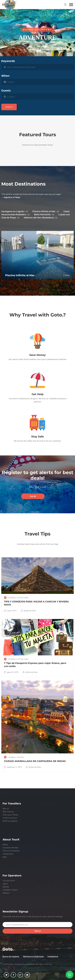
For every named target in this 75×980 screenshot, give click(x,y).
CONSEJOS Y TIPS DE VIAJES (18, 598)
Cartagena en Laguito (15, 211)
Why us (6, 808)
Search (9, 107)
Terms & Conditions (11, 851)
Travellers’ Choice (10, 890)
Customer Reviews (10, 848)
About (5, 844)
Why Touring (8, 812)
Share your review (10, 815)
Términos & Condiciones (33, 957)
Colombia (20, 757)
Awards (6, 887)
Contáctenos (53, 957)
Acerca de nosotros (11, 957)
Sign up (38, 931)
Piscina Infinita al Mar (46, 211)
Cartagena (12, 757)
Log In (5, 884)
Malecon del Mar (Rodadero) (41, 218)
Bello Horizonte (44, 215)
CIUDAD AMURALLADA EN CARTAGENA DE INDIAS (35, 761)
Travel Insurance (10, 818)
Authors (6, 893)
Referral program (10, 821)
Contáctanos (8, 854)
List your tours (9, 880)
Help (5, 857)
